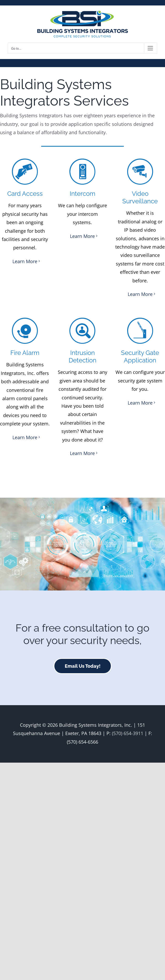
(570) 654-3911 (128, 733)
